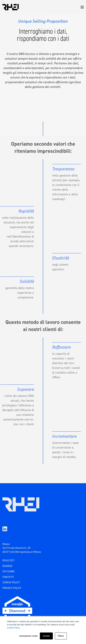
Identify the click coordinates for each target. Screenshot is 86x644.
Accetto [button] (46, 636)
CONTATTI (8, 577)
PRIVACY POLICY (12, 588)
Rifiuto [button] (61, 636)
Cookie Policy (13, 628)
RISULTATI (8, 560)
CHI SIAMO (8, 571)
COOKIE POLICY (11, 582)
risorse (7, 566)
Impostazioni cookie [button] (28, 636)
